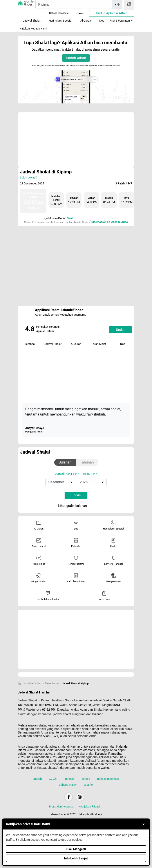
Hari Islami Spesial (60, 21)
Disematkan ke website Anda (110, 222)
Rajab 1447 (90, 474)
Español (88, 785)
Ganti (70, 218)
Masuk (80, 14)
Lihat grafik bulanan (76, 506)
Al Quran (86, 21)
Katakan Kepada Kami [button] (33, 29)
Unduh (121, 330)
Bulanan (65, 462)
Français (69, 779)
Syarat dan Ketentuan (62, 806)
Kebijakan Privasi (89, 806)
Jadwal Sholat (32, 21)
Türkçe (86, 779)
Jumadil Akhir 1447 (67, 474)
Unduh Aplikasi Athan (112, 13)
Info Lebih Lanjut (76, 858)
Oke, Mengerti (76, 849)
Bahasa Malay (68, 785)
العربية (53, 779)
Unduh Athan (76, 58)
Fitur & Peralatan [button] (120, 21)
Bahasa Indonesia (56, 13)
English (37, 779)
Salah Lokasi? (29, 177)
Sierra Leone (52, 683)
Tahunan (87, 462)
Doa (102, 21)
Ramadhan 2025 (45, 757)
